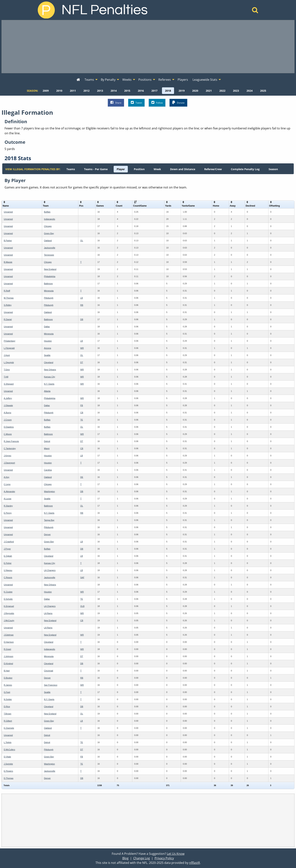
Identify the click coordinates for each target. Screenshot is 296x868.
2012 (86, 91)
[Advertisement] (148, 47)
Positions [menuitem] (145, 80)
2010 (59, 91)
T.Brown (8, 714)
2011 (73, 91)
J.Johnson (8, 656)
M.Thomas (9, 298)
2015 (127, 91)
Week (157, 169)
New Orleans (50, 370)
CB (82, 413)
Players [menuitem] (183, 80)
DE (82, 477)
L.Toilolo (8, 742)
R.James (8, 685)
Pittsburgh (49, 298)
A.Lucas (8, 499)
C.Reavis (8, 577)
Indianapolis (50, 219)
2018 (168, 91)
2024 (250, 91)
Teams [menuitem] (89, 80)
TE (82, 420)
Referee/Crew (213, 169)
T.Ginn (7, 370)
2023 (236, 91)
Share (116, 103)
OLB (82, 606)
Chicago (48, 226)
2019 (182, 91)
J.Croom (8, 420)
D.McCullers (9, 750)
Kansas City (50, 377)
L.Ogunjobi (9, 362)
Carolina (48, 470)
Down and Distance (183, 169)
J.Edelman (9, 635)
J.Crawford (9, 542)
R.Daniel (8, 319)
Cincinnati (49, 671)
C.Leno (7, 484)
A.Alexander (9, 491)
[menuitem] (78, 80)
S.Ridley (8, 305)
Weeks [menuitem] (127, 80)
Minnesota (49, 291)
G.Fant (7, 692)
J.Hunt (7, 355)
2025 (263, 91)
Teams (71, 169)
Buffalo (47, 212)
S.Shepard (9, 384)
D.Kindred (8, 663)
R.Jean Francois (11, 441)
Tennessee (49, 255)
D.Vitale (7, 757)
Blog (125, 858)
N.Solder (8, 699)
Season (273, 169)
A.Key (7, 477)
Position (139, 169)
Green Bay (49, 233)
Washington (49, 491)
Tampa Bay (49, 520)
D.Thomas (9, 778)
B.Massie (8, 262)
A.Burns (7, 413)
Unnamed (8, 212)
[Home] (255, 11)
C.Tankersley (10, 448)
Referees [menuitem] (165, 80)
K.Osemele (9, 728)
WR (82, 348)
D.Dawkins (9, 427)
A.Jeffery (8, 398)
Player (121, 169)
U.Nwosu (8, 570)
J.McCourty (9, 620)
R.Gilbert (8, 721)
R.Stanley (8, 506)
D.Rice (7, 707)
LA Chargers (50, 570)
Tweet (136, 103)
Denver (47, 534)
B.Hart (7, 671)
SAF (82, 577)
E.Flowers (8, 771)
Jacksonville (50, 248)
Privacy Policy (164, 858)
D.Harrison (9, 642)
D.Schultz (8, 599)
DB (82, 319)
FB (82, 405)
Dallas (47, 327)
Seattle (47, 355)
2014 (114, 91)
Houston (48, 341)
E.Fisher (8, 563)
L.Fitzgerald (9, 348)
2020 (195, 91)
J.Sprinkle (8, 764)
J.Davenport (9, 463)
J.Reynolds (9, 613)
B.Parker (8, 241)
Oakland (48, 241)
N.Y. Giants (49, 384)
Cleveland (49, 362)
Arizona (47, 348)
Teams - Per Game (96, 169)
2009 (46, 91)
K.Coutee (8, 592)
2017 (154, 91)
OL (82, 241)
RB (82, 305)
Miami (47, 448)
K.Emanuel (9, 606)
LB (81, 298)
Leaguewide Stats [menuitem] (205, 80)
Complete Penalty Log (245, 169)
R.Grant (7, 649)
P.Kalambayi (9, 341)
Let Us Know (176, 854)
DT (82, 362)
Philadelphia (50, 276)
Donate (178, 103)
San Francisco (51, 685)
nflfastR (195, 863)
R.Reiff (7, 291)
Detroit (47, 441)
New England (50, 269)
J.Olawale (8, 405)
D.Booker (8, 678)
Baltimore (48, 284)
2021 (209, 91)
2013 (100, 91)
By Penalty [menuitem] (108, 80)
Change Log (142, 858)
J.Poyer (7, 549)
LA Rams (48, 613)
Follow (157, 103)
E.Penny (8, 513)
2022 (222, 91)
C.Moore (8, 434)
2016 (141, 91)
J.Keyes (7, 456)
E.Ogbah (8, 556)
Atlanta (47, 391)
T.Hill (6, 377)
